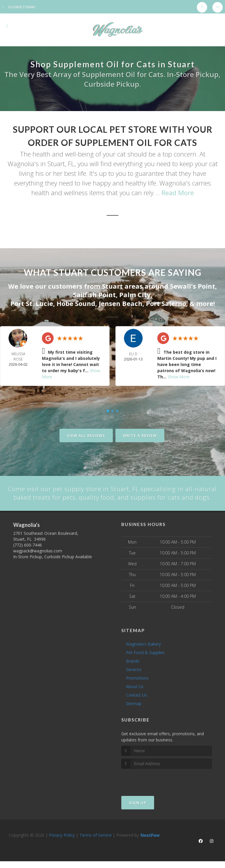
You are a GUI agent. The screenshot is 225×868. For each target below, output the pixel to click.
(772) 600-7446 (28, 554)
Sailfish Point (94, 294)
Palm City (135, 294)
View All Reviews (86, 435)
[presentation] (152, 788)
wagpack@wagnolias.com (38, 560)
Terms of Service (96, 844)
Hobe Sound (76, 303)
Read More (178, 193)
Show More (179, 376)
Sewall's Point (192, 286)
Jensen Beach (121, 303)
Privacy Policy (62, 844)
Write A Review (140, 435)
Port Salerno (166, 303)
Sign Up (138, 811)
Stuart (112, 286)
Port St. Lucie (32, 303)
